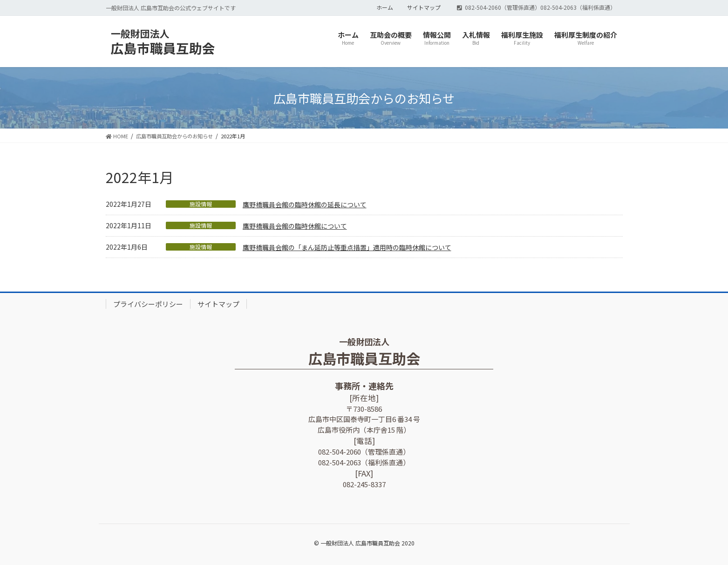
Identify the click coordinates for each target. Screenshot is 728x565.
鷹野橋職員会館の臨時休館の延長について (305, 204)
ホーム (385, 7)
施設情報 (201, 204)
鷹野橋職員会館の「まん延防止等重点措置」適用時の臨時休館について (347, 247)
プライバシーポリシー (148, 304)
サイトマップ (424, 7)
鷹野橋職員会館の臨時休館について (295, 226)
